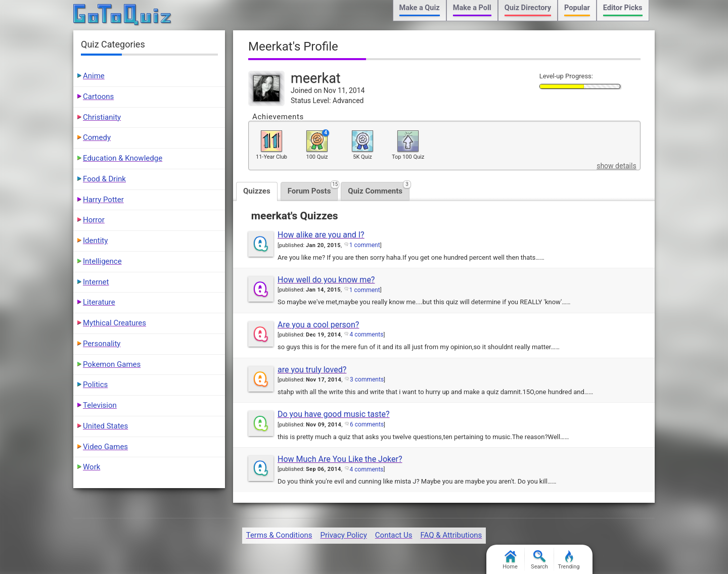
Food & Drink (104, 179)
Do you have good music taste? (334, 414)
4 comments (366, 334)
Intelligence (102, 261)
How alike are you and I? (321, 235)
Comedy (97, 137)
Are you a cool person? (318, 325)
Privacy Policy (343, 535)
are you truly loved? (312, 370)
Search (539, 560)
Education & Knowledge (123, 158)
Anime (94, 76)
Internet (96, 282)
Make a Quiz (420, 8)
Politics (95, 385)
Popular (577, 8)
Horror (94, 220)
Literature (99, 302)
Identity (95, 241)
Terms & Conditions (279, 535)
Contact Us (394, 535)
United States (105, 426)
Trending (569, 560)
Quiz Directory (528, 8)
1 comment (365, 245)
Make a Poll (472, 8)
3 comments (367, 379)
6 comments (367, 424)
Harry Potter (103, 200)
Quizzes (257, 191)
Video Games (105, 447)
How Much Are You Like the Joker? (340, 459)
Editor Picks (623, 8)
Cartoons (98, 97)
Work (92, 467)
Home (510, 560)
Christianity (102, 117)
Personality (102, 344)
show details (616, 166)
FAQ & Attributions (451, 535)
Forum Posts (313, 189)
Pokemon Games (112, 364)
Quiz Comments (379, 189)
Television (100, 405)
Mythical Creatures (115, 323)
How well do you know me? (326, 280)
